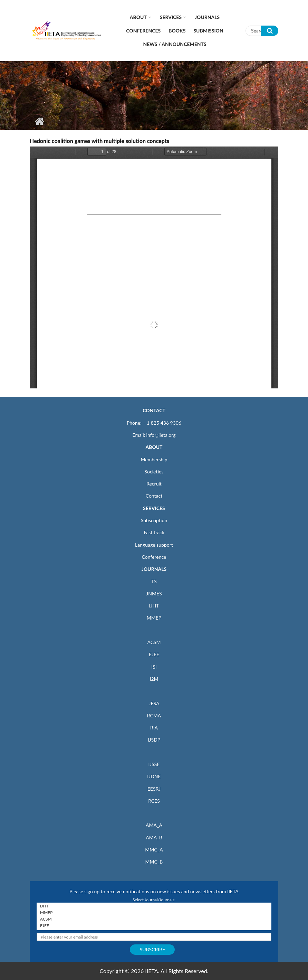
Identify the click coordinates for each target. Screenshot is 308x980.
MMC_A (154, 850)
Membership (154, 459)
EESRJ (154, 789)
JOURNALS (154, 569)
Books (177, 31)
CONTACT (154, 410)
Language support (154, 545)
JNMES (154, 593)
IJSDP (154, 740)
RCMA (154, 715)
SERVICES (154, 508)
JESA (154, 703)
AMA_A (154, 825)
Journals (207, 17)
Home (39, 121)
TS (154, 581)
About (138, 17)
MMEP (154, 618)
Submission (208, 31)
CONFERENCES (143, 31)
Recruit (154, 484)
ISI (154, 667)
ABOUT (154, 447)
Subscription (154, 520)
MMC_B (154, 862)
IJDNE (154, 776)
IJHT (154, 606)
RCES (154, 801)
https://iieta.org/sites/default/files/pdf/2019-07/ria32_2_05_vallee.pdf (154, 267)
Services (171, 17)
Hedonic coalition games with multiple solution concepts (99, 141)
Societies (154, 472)
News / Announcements (175, 44)
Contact (154, 496)
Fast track (154, 532)
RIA (154, 728)
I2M (154, 679)
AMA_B (154, 837)
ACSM (154, 642)
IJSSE (154, 764)
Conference (154, 557)
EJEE (154, 654)
